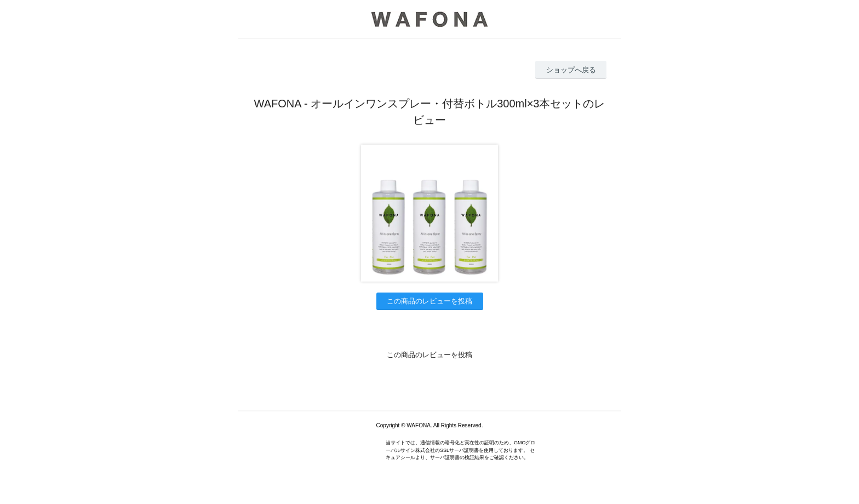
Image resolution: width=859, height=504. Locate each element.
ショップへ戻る (571, 70)
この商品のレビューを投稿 (429, 301)
